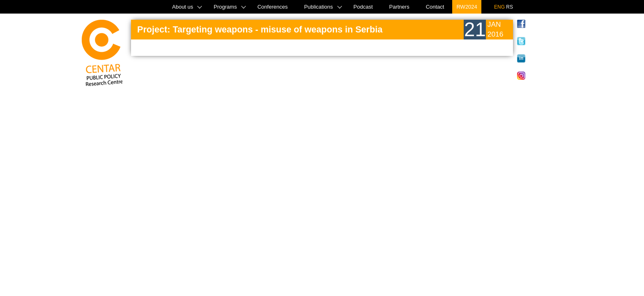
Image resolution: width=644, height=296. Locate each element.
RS (509, 7)
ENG (499, 7)
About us (183, 7)
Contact (435, 7)
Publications (318, 7)
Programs (225, 7)
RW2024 (467, 7)
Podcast (363, 7)
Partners (399, 7)
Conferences (273, 7)
